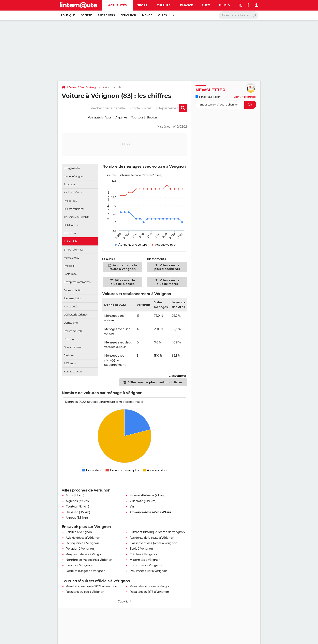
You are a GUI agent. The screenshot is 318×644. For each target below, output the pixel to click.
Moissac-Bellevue (142, 495)
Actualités (117, 5)
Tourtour (137, 117)
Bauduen (153, 117)
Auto (206, 5)
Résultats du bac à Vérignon (85, 592)
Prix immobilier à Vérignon (148, 571)
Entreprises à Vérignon (146, 565)
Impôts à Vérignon (79, 565)
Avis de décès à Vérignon (83, 538)
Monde (147, 15)
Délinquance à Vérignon (82, 543)
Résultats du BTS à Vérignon (149, 592)
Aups (108, 117)
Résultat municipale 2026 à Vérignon (91, 586)
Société (86, 15)
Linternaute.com (208, 97)
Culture (164, 5)
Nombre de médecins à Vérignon (89, 560)
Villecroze (136, 501)
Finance (186, 5)
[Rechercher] (239, 15)
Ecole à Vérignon (141, 549)
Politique (68, 15)
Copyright (125, 601)
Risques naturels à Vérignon (85, 554)
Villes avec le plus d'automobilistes (155, 382)
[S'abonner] (226, 105)
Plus (225, 5)
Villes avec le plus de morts (168, 282)
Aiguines (121, 117)
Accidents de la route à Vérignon (123, 267)
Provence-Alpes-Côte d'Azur (150, 512)
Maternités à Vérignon (145, 560)
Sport (142, 5)
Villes (162, 15)
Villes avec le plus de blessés (123, 282)
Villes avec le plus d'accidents (167, 267)
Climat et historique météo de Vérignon (157, 532)
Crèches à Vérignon (143, 554)
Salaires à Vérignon (79, 532)
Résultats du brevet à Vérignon (151, 586)
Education (128, 15)
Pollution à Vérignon (80, 549)
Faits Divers (106, 15)
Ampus (71, 518)
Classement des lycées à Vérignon (153, 543)
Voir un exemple (245, 97)
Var (83, 87)
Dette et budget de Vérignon (86, 571)
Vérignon (95, 87)
